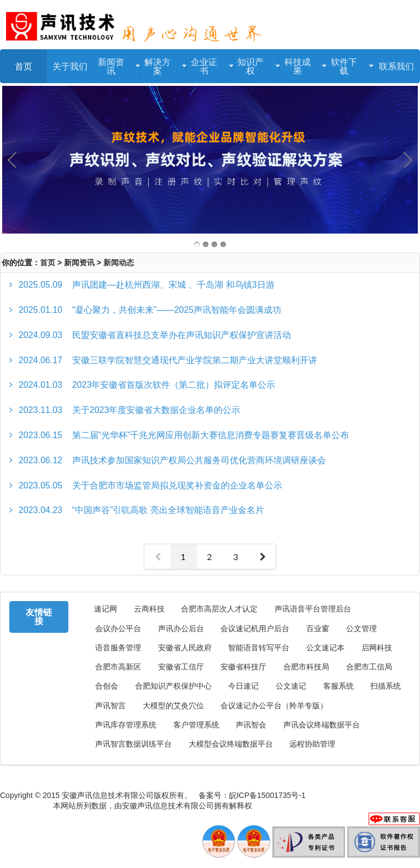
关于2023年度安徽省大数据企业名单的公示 (129, 410)
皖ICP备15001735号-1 (267, 795)
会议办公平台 (118, 629)
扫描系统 (386, 686)
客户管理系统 (196, 725)
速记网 (106, 609)
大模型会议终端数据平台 (231, 744)
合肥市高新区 (118, 667)
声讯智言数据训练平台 (133, 744)
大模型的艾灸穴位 (173, 706)
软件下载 (350, 62)
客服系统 (339, 686)
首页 (24, 66)
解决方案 (163, 62)
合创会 (107, 686)
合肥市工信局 (369, 667)
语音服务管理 (118, 648)
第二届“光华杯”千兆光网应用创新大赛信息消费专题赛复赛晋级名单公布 (184, 435)
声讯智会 (251, 725)
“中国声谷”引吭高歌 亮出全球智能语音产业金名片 (141, 510)
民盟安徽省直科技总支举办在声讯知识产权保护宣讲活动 (155, 335)
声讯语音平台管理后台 (313, 609)
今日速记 (243, 686)
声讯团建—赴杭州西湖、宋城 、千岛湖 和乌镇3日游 (147, 285)
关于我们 (70, 66)
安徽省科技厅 (243, 667)
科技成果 (303, 62)
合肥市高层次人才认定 (219, 609)
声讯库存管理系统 (126, 725)
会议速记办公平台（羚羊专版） (274, 706)
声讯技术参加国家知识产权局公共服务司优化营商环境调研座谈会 (172, 460)
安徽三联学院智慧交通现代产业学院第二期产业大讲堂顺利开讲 (168, 360)
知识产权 (257, 62)
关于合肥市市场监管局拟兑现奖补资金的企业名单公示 (150, 485)
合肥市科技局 (306, 667)
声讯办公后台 (181, 629)
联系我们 (396, 66)
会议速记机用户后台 (255, 629)
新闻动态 (119, 263)
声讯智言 (110, 706)
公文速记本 (325, 648)
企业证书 (210, 62)
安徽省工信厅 (181, 667)
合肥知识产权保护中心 (173, 686)
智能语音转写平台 (259, 648)
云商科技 (149, 609)
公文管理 (361, 629)
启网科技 (377, 648)
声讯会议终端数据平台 (322, 725)
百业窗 (318, 629)
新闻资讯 (117, 62)
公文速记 (291, 686)
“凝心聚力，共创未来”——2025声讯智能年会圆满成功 (150, 310)
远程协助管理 (312, 744)
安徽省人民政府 (185, 648)
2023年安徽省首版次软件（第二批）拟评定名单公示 (147, 385)
